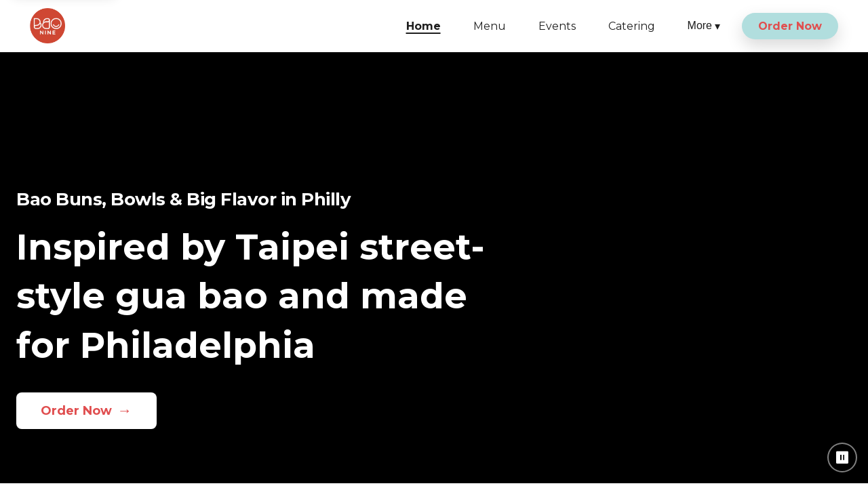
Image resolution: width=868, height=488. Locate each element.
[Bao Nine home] (47, 26)
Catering (632, 26)
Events (557, 26)
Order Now (790, 26)
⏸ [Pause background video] (843, 457)
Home (423, 26)
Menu (490, 26)
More (704, 26)
